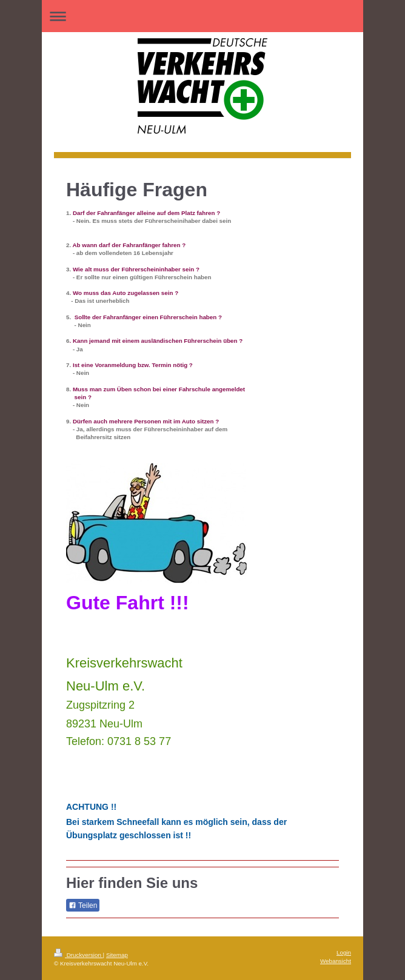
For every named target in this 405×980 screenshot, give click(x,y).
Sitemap (117, 955)
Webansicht (336, 961)
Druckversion (79, 955)
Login (344, 952)
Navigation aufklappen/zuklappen (202, 16)
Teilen (83, 906)
